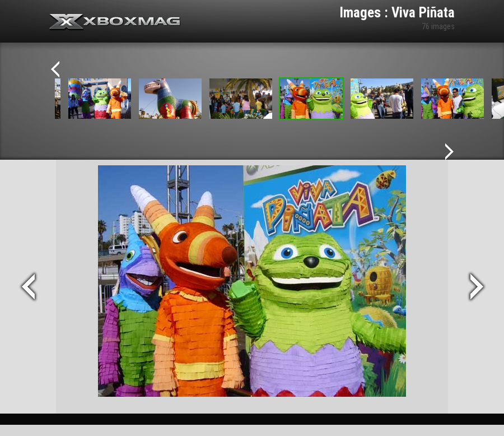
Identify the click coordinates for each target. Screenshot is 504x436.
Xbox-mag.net (115, 22)
